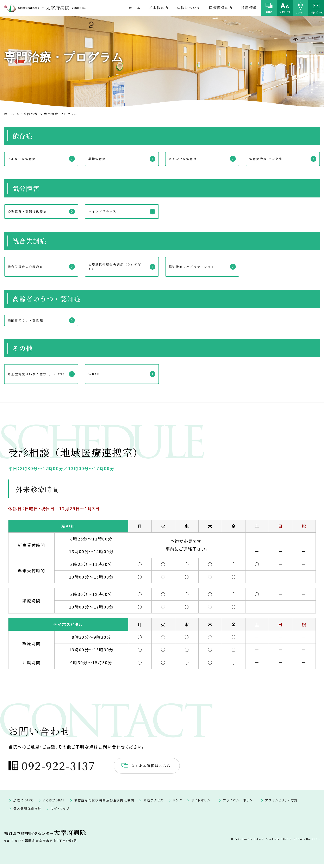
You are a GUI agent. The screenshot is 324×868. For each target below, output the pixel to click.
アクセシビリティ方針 (281, 804)
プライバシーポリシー (239, 804)
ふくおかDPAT (54, 804)
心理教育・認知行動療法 (32, 211)
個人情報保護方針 (27, 813)
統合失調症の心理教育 (30, 267)
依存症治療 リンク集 (270, 159)
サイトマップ (60, 813)
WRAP (96, 377)
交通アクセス (154, 804)
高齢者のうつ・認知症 (30, 322)
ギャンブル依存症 (186, 159)
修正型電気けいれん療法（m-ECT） (37, 377)
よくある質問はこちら (170, 769)
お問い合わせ (316, 12)
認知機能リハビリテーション (197, 267)
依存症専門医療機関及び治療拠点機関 (104, 804)
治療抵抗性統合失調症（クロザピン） (119, 267)
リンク (177, 804)
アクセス (300, 12)
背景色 (269, 12)
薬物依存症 (100, 159)
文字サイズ (285, 12)
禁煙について (23, 804)
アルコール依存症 (25, 159)
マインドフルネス (106, 211)
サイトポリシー (203, 804)
